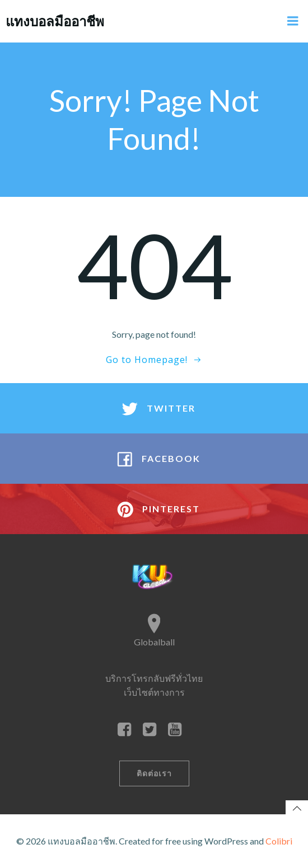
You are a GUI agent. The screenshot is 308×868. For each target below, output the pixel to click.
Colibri (279, 841)
